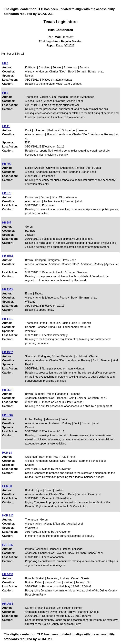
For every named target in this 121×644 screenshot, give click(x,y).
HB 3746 (7, 415)
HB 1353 (7, 289)
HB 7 (5, 93)
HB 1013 (7, 256)
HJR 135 (7, 545)
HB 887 (7, 223)
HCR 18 (7, 453)
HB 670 (7, 193)
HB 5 (5, 63)
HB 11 (6, 126)
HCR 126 (8, 516)
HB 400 (7, 164)
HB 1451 (7, 319)
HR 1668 (8, 574)
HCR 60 (7, 486)
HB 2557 (7, 390)
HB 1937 (7, 352)
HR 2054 (8, 604)
